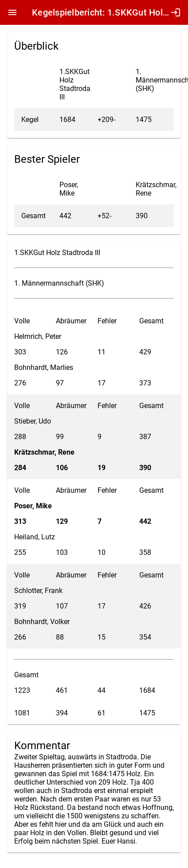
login (176, 12)
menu (12, 12)
